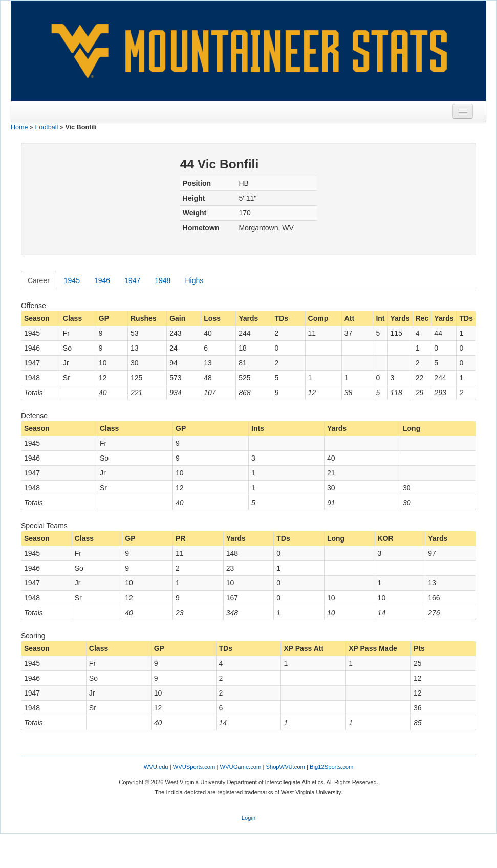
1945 (72, 280)
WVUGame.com (241, 767)
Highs (194, 280)
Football (47, 127)
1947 (132, 280)
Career (39, 280)
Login (248, 818)
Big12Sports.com (331, 767)
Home (19, 127)
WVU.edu (156, 767)
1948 (163, 280)
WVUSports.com (194, 767)
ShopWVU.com (285, 767)
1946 (102, 280)
